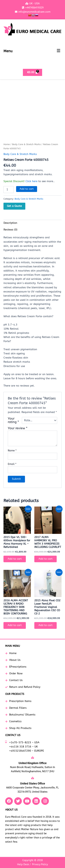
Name (12, 451)
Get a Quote (14, 206)
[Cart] (32, 72)
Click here (31, 181)
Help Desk (23, 864)
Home (7, 144)
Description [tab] (10, 223)
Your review (18, 428)
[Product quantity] (8, 190)
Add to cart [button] (15, 559)
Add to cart (27, 189)
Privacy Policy (40, 864)
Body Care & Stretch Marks (26, 144)
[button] (59, 51)
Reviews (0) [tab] (10, 230)
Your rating (13, 420)
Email (12, 464)
